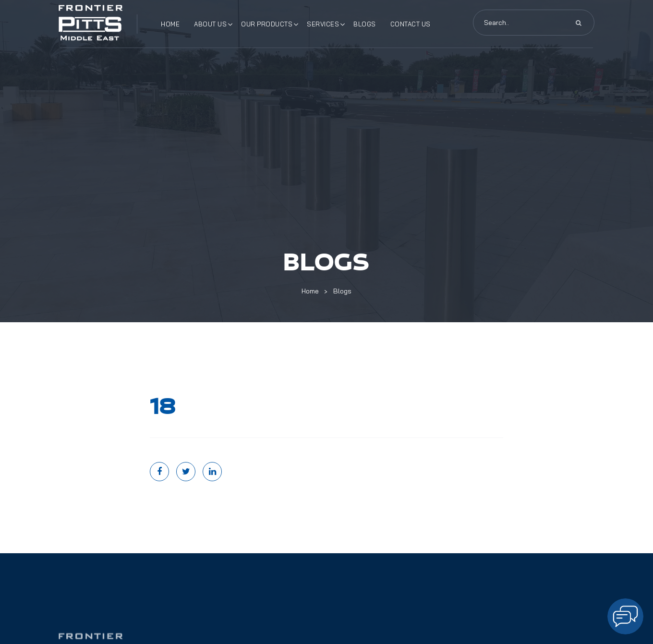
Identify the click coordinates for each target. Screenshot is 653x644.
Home (170, 24)
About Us (210, 24)
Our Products (267, 24)
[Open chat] (625, 616)
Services (323, 24)
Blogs (365, 24)
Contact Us (411, 24)
